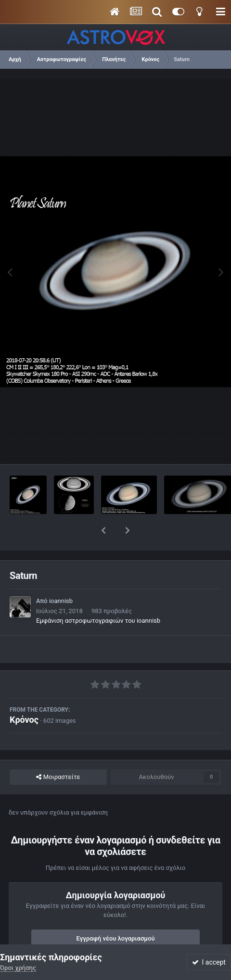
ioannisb (61, 576)
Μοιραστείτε (58, 752)
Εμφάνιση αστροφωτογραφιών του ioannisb (98, 596)
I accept (209, 962)
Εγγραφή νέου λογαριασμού (116, 913)
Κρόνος (24, 695)
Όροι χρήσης (18, 968)
